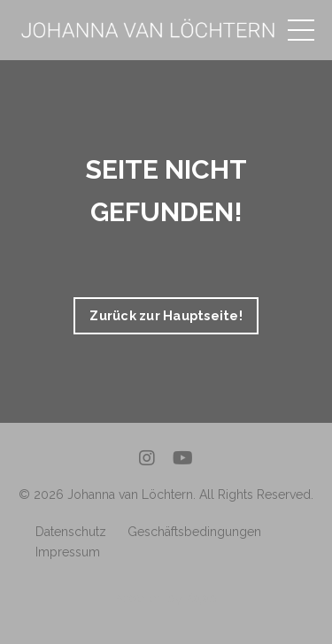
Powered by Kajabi (166, 598)
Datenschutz (71, 532)
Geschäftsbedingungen (194, 532)
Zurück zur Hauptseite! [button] (166, 315)
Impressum (68, 552)
